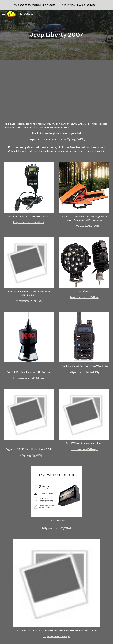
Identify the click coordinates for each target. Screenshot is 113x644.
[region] (57, 5)
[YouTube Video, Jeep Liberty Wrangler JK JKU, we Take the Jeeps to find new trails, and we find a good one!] (57, 88)
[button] (4, 14)
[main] (57, 35)
